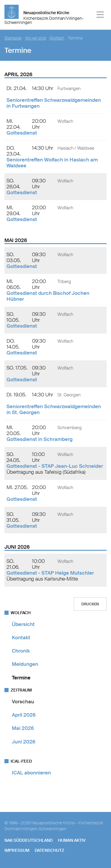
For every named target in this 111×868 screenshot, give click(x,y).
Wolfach (57, 38)
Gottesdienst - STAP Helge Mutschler (50, 573)
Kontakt (21, 637)
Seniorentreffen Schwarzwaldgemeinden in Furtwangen (54, 103)
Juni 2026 (24, 742)
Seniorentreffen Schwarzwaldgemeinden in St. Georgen (54, 409)
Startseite (13, 38)
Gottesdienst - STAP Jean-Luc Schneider (55, 466)
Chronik (21, 651)
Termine (21, 678)
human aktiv (72, 840)
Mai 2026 (23, 728)
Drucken (90, 604)
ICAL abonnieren (31, 773)
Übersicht (23, 624)
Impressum (17, 850)
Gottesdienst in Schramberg (40, 439)
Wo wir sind (36, 38)
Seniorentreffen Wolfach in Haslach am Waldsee (52, 163)
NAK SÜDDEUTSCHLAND (29, 840)
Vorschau (23, 702)
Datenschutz (49, 850)
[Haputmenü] (100, 15)
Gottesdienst (22, 133)
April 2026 (24, 715)
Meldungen (25, 664)
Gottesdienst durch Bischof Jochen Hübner (48, 296)
